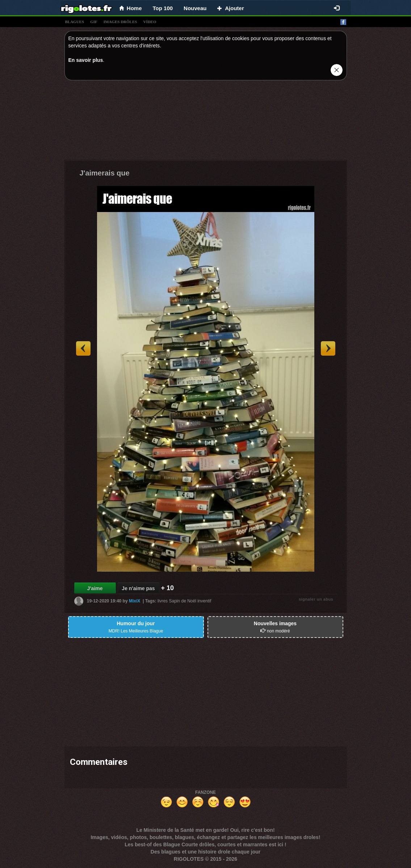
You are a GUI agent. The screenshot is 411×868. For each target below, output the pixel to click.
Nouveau (195, 8)
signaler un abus (316, 599)
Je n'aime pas (138, 588)
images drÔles (120, 22)
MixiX (135, 601)
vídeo (150, 22)
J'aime (95, 588)
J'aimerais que (105, 173)
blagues (75, 22)
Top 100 (163, 8)
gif (94, 22)
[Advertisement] (206, 122)
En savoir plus (86, 60)
